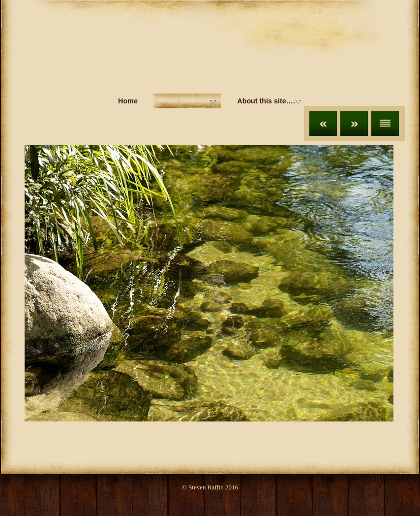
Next (354, 124)
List (385, 124)
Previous (323, 124)
